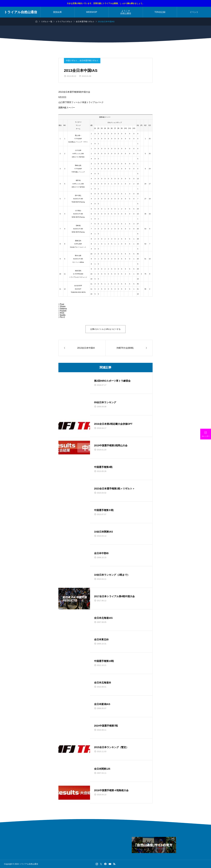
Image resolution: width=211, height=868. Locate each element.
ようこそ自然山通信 (126, 12)
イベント (194, 12)
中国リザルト (72, 60)
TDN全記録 (160, 12)
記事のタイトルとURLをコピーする (105, 329)
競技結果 (57, 12)
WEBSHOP (92, 12)
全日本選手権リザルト (89, 60)
